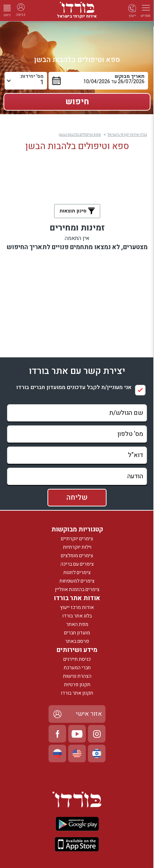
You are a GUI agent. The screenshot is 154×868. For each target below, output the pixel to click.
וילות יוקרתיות (77, 547)
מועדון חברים (77, 633)
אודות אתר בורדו (77, 598)
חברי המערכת (77, 668)
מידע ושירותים (77, 650)
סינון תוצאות (77, 211)
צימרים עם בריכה (77, 564)
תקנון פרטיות (77, 685)
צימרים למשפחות (77, 581)
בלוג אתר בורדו (77, 616)
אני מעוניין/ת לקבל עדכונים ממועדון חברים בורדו (74, 387)
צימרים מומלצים (77, 556)
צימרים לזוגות (77, 572)
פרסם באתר (77, 641)
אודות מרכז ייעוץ (77, 607)
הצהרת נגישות (77, 676)
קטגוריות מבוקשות (77, 530)
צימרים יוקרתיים (77, 539)
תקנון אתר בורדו (77, 693)
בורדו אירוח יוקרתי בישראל (127, 135)
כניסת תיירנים (77, 659)
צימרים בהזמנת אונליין (77, 589)
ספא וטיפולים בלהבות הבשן (80, 135)
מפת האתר (77, 624)
